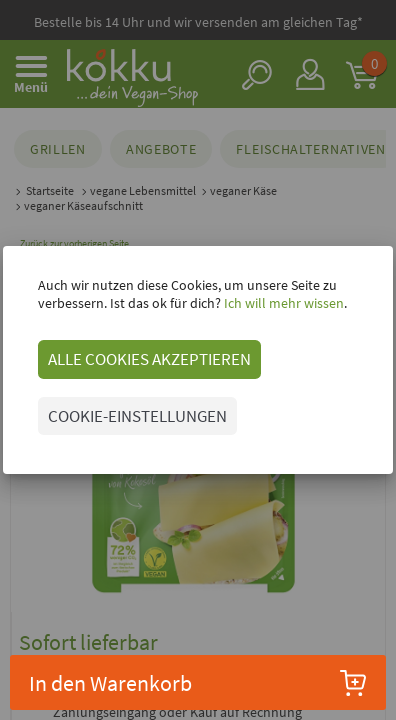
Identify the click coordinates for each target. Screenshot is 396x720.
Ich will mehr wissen (282, 303)
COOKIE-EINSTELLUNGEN (137, 416)
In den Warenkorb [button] (198, 683)
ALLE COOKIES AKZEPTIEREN (149, 359)
